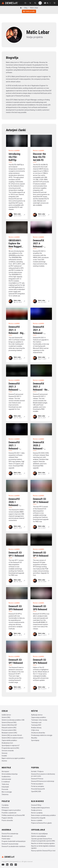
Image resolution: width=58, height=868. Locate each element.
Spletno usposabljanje (39, 836)
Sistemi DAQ (6, 717)
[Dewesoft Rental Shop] (30, 3)
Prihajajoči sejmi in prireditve (11, 810)
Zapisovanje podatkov (39, 717)
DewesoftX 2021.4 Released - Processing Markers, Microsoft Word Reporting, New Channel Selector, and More (41, 341)
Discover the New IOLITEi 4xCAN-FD (39, 157)
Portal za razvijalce (38, 786)
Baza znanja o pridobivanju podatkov (44, 815)
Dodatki (4, 756)
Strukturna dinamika (38, 733)
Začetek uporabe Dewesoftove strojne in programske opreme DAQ (43, 840)
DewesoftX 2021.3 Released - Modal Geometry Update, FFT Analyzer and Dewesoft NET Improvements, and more (16, 397)
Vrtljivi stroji (35, 730)
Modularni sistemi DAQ (9, 733)
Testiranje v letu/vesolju (39, 720)
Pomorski (5, 789)
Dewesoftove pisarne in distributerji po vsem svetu (43, 775)
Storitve (4, 761)
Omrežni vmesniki (8, 751)
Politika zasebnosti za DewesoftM (13, 815)
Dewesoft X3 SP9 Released (16, 608)
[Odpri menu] (54, 3)
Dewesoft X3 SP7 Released (16, 661)
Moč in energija (7, 792)
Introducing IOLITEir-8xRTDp (14, 157)
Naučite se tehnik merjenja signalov (43, 843)
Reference (5, 808)
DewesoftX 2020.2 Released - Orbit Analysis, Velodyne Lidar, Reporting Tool (41, 450)
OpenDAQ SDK (36, 791)
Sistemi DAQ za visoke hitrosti (12, 735)
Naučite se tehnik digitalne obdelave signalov (43, 847)
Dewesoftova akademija (10, 834)
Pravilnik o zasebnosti (9, 813)
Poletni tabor (6, 839)
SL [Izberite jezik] (48, 3)
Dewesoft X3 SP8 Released (40, 608)
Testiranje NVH (36, 725)
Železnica (5, 794)
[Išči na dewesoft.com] (35, 3)
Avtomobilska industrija (10, 774)
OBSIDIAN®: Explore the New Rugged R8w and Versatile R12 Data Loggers (15, 248)
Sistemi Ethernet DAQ (9, 722)
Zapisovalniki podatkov (9, 740)
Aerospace (5, 771)
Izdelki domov (6, 715)
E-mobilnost (6, 782)
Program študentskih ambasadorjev (14, 841)
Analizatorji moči (7, 743)
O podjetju (5, 805)
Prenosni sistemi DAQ (9, 730)
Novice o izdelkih (37, 820)
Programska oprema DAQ (10, 748)
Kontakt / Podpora (37, 771)
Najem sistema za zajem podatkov (13, 758)
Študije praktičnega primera (40, 808)
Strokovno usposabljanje (39, 834)
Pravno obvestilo (7, 820)
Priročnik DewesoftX (38, 789)
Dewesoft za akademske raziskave (14, 846)
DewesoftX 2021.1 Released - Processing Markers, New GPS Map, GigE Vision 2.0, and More (16, 453)
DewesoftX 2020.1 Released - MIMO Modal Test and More (16, 505)
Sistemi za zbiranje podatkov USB (13, 720)
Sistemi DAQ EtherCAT (9, 725)
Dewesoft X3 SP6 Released (40, 661)
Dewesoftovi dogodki (38, 818)
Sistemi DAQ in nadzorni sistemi (12, 738)
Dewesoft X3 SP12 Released (41, 501)
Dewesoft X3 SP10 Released (41, 554)
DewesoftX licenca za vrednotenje (43, 781)
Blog (26, 8)
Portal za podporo (37, 784)
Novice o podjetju (37, 813)
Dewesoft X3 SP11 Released (16, 554)
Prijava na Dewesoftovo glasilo (41, 823)
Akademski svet (7, 836)
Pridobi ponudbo (29, 11)
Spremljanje (35, 740)
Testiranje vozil (36, 722)
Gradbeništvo (6, 777)
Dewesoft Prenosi (37, 779)
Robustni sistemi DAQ (9, 728)
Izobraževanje (6, 779)
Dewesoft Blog (36, 805)
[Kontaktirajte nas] (25, 3)
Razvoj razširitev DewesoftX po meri (43, 851)
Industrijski (5, 787)
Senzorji (4, 753)
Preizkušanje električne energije (42, 735)
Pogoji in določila (7, 818)
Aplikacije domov (37, 715)
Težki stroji (5, 784)
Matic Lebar (34, 8)
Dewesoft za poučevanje (10, 844)
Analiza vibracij (36, 728)
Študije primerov (37, 810)
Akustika (34, 738)
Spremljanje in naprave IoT (11, 745)
